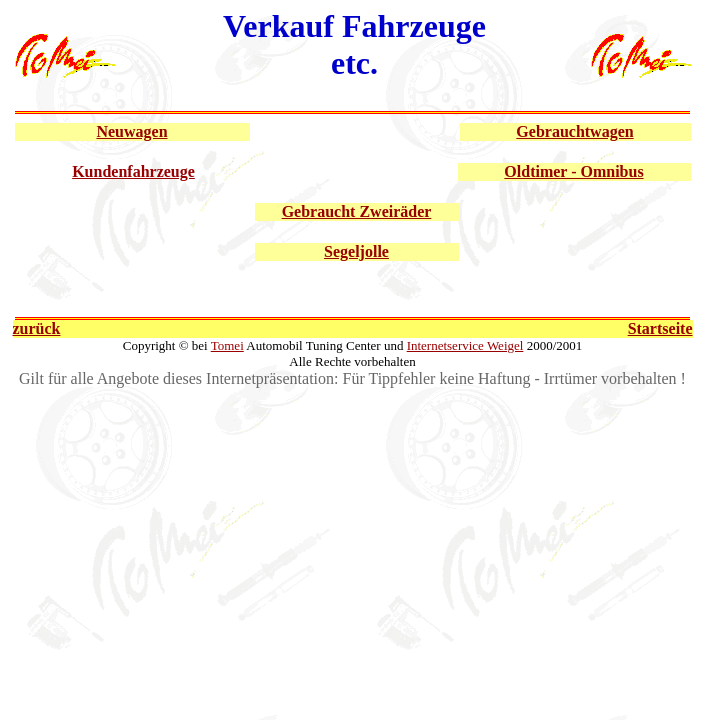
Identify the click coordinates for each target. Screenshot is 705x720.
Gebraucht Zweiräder (357, 211)
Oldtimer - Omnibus (573, 171)
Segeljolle (356, 251)
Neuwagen (131, 131)
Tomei (227, 345)
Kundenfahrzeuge (133, 171)
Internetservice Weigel (465, 345)
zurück (37, 328)
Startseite (660, 328)
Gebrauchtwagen (574, 131)
